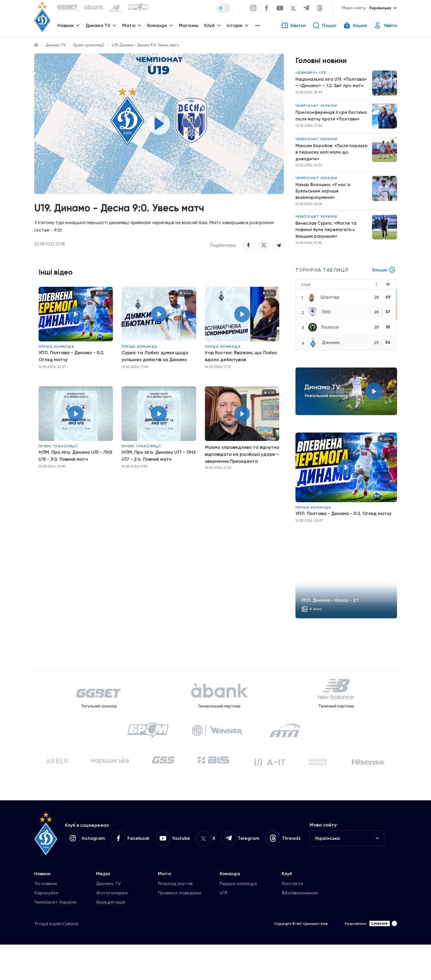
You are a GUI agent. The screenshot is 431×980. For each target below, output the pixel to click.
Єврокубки (46, 928)
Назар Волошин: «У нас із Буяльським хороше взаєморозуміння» (324, 205)
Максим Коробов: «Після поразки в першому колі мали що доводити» (332, 164)
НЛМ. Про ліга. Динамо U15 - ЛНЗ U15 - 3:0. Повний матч (75, 470)
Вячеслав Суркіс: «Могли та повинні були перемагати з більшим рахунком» (327, 246)
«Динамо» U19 (311, 75)
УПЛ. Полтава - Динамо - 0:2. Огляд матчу (72, 370)
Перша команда (57, 361)
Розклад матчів (175, 919)
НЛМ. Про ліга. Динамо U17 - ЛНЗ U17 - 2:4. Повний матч (159, 470)
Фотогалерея (112, 928)
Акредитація (111, 937)
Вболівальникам (300, 928)
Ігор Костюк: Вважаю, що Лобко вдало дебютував (241, 370)
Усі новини (46, 919)
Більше (384, 287)
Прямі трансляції (89, 45)
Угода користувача (56, 959)
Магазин (190, 28)
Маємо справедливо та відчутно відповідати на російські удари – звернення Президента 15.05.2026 (242, 468)
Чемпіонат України (317, 116)
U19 (224, 928)
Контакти (292, 919)
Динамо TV (56, 45)
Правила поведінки (180, 928)
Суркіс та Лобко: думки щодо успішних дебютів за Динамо (155, 370)
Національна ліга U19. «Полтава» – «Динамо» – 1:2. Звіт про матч (332, 89)
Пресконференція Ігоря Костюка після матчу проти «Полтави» (332, 126)
